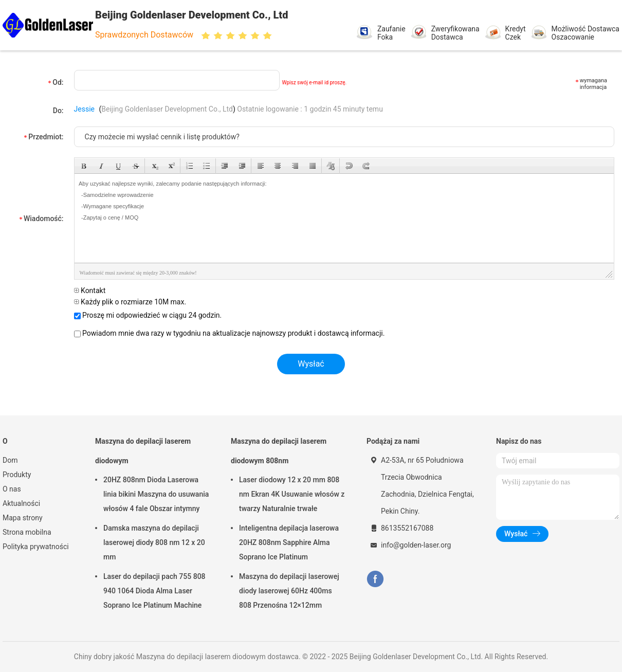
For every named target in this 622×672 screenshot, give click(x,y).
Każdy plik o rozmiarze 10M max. (130, 302)
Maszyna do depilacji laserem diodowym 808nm (279, 451)
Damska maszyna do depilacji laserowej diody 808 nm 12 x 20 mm (154, 542)
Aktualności (21, 503)
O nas (12, 489)
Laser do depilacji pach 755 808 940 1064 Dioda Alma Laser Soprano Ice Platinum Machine (154, 591)
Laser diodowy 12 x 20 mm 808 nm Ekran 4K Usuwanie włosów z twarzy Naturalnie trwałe (292, 494)
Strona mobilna (27, 532)
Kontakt (90, 290)
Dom (10, 460)
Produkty (17, 475)
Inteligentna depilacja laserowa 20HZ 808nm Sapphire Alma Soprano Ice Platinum (289, 542)
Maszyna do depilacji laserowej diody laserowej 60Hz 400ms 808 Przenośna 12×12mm (289, 591)
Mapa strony (23, 518)
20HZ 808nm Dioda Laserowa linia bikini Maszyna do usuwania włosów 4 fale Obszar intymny (156, 494)
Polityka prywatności (36, 547)
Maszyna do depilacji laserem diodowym (143, 451)
